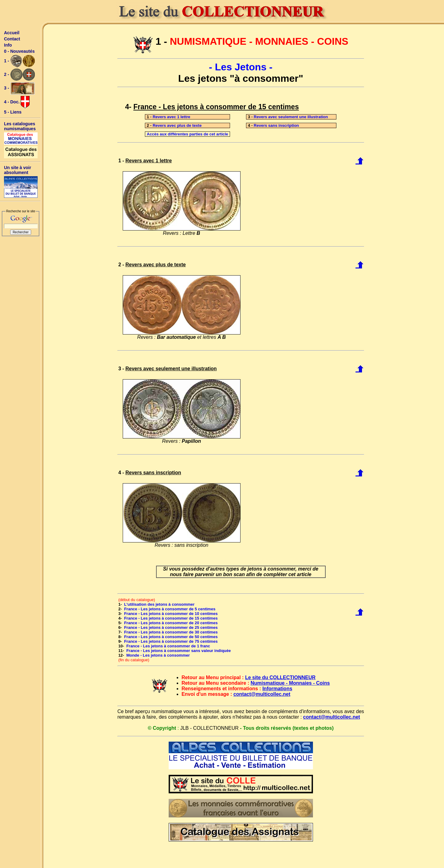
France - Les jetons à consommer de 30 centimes (171, 632)
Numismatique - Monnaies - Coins (290, 683)
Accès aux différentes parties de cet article (187, 134)
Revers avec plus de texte (177, 125)
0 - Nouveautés (19, 51)
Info (8, 45)
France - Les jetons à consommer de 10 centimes (171, 614)
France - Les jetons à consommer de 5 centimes (170, 609)
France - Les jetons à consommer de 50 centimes (171, 637)
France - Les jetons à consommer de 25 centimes (171, 627)
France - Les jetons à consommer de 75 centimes (171, 641)
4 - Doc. (17, 102)
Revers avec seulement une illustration (291, 117)
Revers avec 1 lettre (171, 117)
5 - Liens (13, 112)
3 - (19, 88)
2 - (19, 75)
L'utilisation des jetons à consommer (159, 604)
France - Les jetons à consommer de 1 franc (168, 646)
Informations (277, 689)
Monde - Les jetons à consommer (158, 655)
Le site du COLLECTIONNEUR (280, 677)
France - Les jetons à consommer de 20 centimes (171, 623)
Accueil (12, 33)
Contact (12, 39)
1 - (19, 61)
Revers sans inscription (276, 125)
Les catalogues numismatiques (20, 126)
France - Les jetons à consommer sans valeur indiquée (179, 651)
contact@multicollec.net (262, 694)
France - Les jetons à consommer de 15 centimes (171, 618)
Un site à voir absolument (18, 170)
